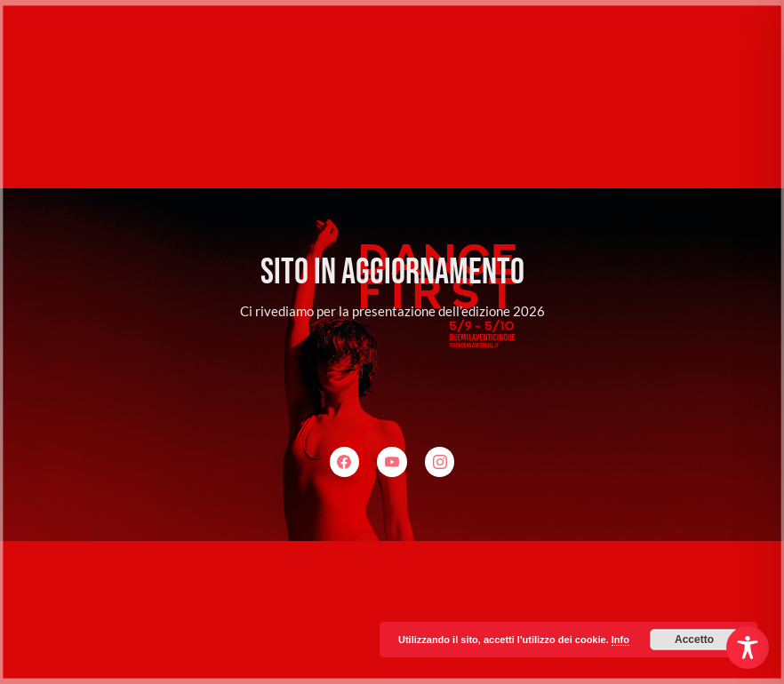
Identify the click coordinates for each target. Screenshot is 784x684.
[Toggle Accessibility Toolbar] (748, 648)
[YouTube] (392, 462)
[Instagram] (440, 462)
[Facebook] (345, 462)
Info (620, 640)
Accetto (694, 640)
